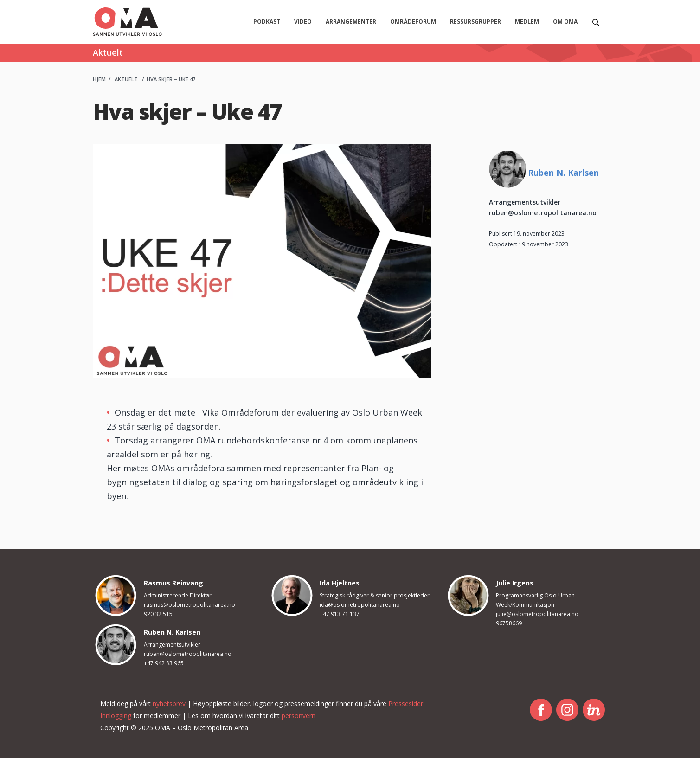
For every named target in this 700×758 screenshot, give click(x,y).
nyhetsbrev (169, 703)
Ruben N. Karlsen (563, 173)
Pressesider (406, 703)
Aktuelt (126, 79)
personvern (299, 716)
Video (303, 22)
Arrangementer (351, 22)
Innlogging (116, 716)
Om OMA (565, 22)
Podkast (267, 22)
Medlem (527, 22)
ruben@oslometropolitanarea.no (543, 213)
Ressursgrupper (475, 22)
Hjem (99, 79)
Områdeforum (413, 22)
